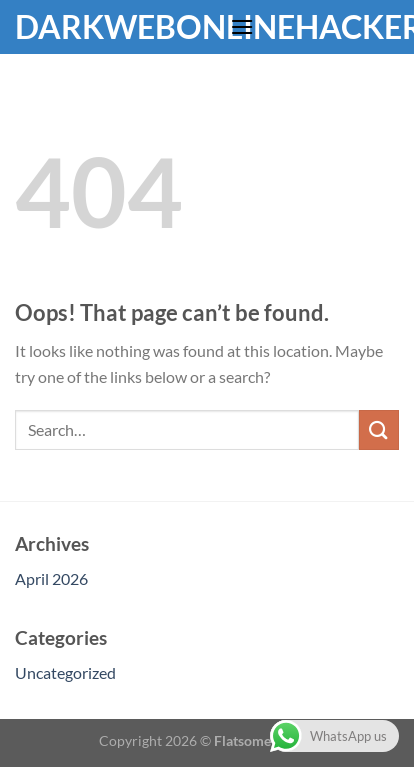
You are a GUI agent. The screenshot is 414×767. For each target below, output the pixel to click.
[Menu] (242, 26)
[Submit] (379, 429)
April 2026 (51, 578)
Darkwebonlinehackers (115, 27)
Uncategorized (65, 672)
